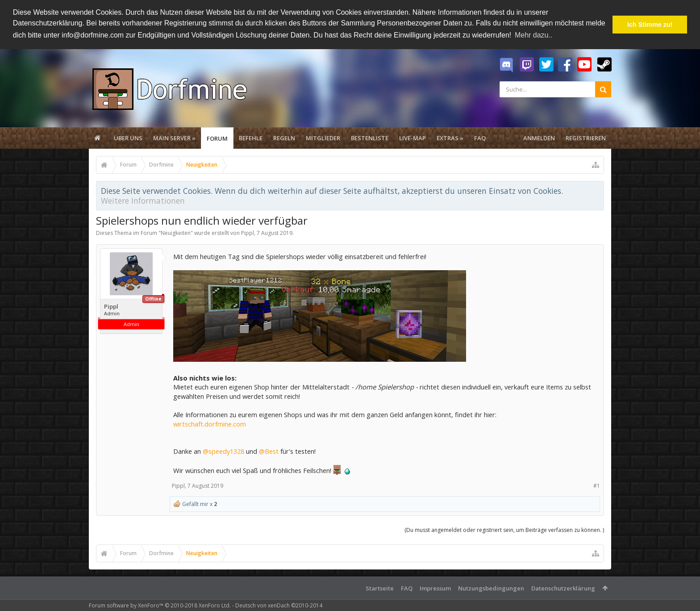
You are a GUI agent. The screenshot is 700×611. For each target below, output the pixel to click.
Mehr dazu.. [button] (533, 35)
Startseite (380, 588)
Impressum (435, 588)
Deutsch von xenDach (279, 605)
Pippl (248, 233)
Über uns (128, 138)
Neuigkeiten (176, 233)
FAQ (480, 138)
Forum (217, 138)
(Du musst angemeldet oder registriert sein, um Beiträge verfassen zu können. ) (504, 530)
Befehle (251, 138)
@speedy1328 (223, 451)
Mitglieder (323, 138)
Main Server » (174, 138)
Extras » (450, 138)
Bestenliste (370, 138)
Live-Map (412, 138)
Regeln (284, 138)
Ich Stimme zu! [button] (650, 25)
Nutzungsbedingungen (491, 588)
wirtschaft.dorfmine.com (210, 424)
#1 (597, 486)
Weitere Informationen (143, 201)
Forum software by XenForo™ (160, 605)
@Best (269, 451)
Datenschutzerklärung (563, 588)
